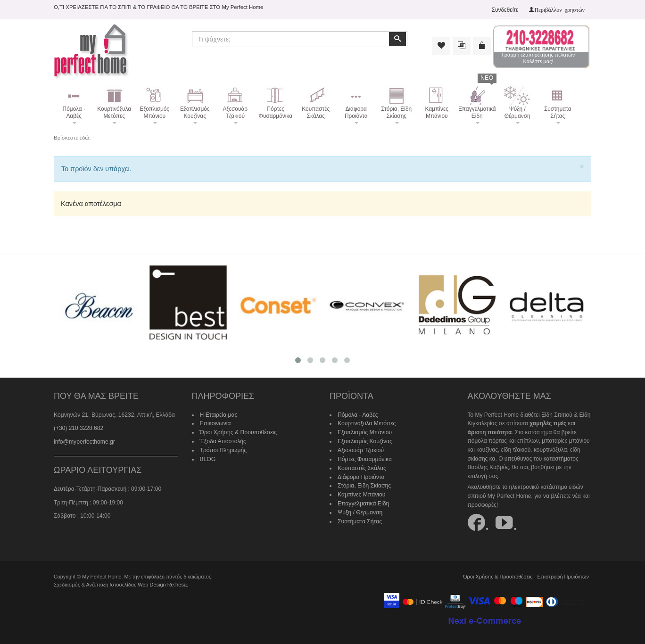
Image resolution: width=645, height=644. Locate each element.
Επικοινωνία (215, 423)
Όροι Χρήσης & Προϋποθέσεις (238, 432)
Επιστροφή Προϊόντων (563, 577)
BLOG (208, 459)
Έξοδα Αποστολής (223, 441)
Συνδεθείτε (505, 10)
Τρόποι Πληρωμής (223, 450)
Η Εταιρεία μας (219, 415)
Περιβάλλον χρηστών (559, 9)
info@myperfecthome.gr (84, 442)
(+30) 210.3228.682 (79, 428)
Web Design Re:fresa (162, 584)
